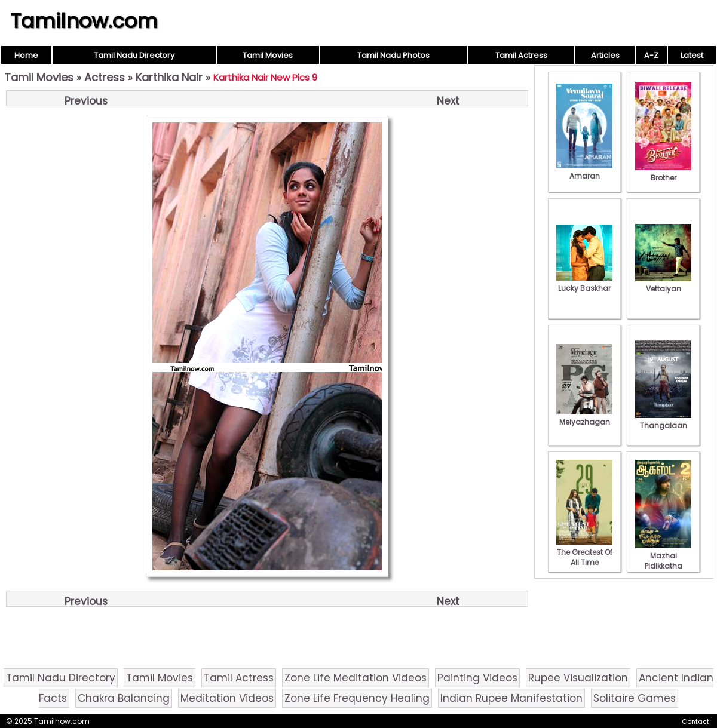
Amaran (584, 171)
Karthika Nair (169, 77)
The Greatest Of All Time (584, 552)
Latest (692, 55)
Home (26, 55)
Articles (605, 55)
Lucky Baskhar (584, 283)
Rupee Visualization (578, 678)
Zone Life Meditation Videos (356, 678)
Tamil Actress (521, 55)
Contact (695, 721)
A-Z (651, 55)
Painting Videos (477, 678)
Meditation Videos (227, 698)
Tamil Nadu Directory (134, 55)
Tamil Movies (268, 55)
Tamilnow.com (84, 21)
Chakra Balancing (124, 698)
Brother (663, 173)
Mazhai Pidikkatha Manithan (663, 561)
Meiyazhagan (584, 417)
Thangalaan (663, 420)
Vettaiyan (663, 284)
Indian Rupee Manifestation (511, 698)
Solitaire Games (635, 698)
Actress (105, 77)
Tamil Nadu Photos (393, 55)
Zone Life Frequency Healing (357, 698)
